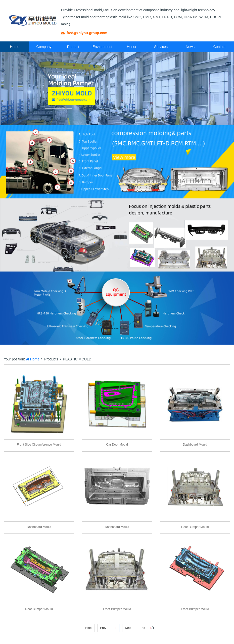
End (142, 628)
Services (161, 47)
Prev (103, 628)
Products (51, 359)
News (190, 47)
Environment (102, 47)
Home (15, 47)
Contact (219, 47)
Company (44, 47)
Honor (132, 47)
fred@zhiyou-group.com (84, 33)
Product (73, 47)
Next (128, 628)
